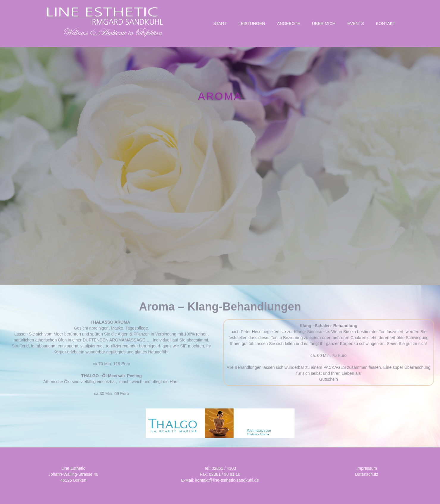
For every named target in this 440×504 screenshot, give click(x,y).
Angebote (289, 24)
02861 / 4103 (224, 468)
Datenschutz (367, 474)
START (220, 24)
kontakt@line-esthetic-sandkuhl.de (227, 480)
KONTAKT (385, 24)
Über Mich (324, 24)
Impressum (367, 468)
